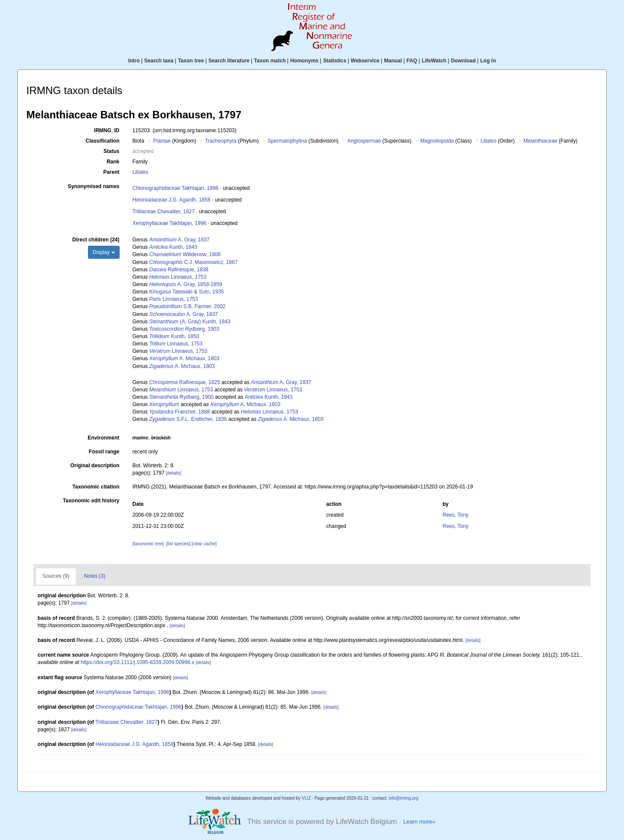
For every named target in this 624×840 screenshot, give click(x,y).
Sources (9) (56, 576)
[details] (174, 473)
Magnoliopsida (437, 141)
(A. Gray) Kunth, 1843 (190, 322)
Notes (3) (95, 576)
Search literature (229, 61)
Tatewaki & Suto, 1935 (187, 292)
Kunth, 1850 (174, 336)
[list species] (178, 544)
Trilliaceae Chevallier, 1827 (164, 212)
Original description (95, 466)
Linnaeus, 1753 (178, 277)
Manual (393, 61)
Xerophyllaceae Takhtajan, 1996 (170, 223)
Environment (103, 438)
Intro (134, 61)
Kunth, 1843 (173, 247)
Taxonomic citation (96, 487)
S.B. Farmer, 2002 (187, 306)
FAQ (412, 61)
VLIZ (306, 798)
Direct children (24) (96, 240)
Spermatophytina (288, 141)
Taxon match (270, 61)
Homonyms (304, 61)
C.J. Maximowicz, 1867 (193, 262)
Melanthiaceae (540, 141)
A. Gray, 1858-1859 (186, 284)
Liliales (489, 141)
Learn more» (419, 822)
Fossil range (104, 452)
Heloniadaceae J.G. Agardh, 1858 (172, 200)
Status (112, 151)
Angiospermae (364, 141)
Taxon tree (191, 61)
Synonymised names (93, 186)
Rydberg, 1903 (184, 329)
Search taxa (159, 61)
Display (104, 252)
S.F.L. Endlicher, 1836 (188, 419)
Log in (488, 61)
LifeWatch (434, 61)
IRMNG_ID (107, 130)
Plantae (162, 141)
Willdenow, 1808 (185, 254)
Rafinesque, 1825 (184, 382)
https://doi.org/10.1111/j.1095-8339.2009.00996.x (137, 662)
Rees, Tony (455, 515)
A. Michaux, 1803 (184, 358)
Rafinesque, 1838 (179, 270)
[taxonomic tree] (148, 544)
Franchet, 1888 (179, 412)
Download (463, 61)
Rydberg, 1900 (181, 397)
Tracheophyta (221, 141)
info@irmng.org (404, 798)
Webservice (365, 61)
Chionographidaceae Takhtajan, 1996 (176, 188)
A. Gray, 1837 (179, 240)
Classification (102, 141)
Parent (111, 172)
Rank (113, 162)
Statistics (334, 61)
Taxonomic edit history (91, 501)
